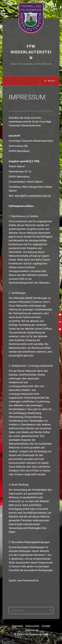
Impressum (32, 630)
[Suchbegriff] (31, 610)
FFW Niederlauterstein (31, 52)
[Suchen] (51, 610)
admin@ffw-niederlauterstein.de (33, 196)
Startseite (17, 626)
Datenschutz (32, 626)
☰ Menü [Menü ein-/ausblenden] (50, 81)
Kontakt (46, 626)
